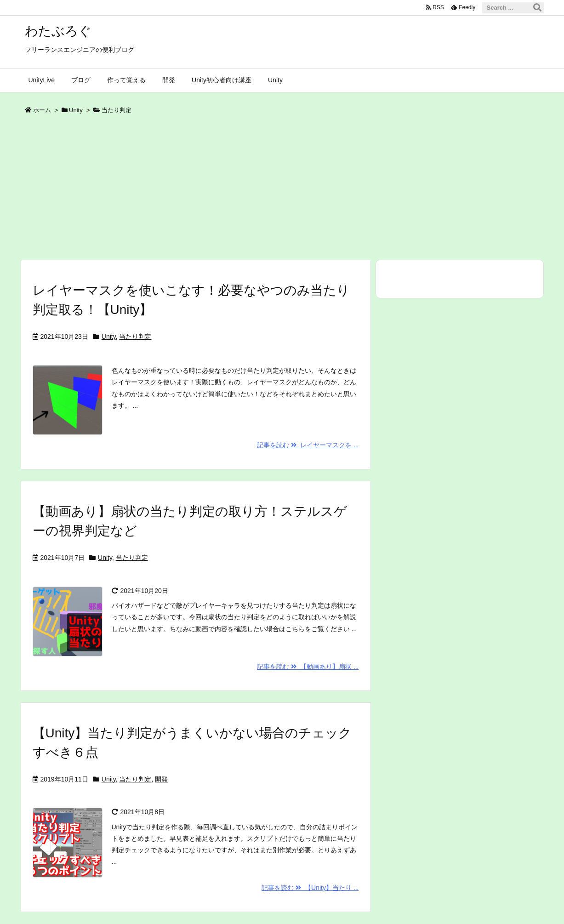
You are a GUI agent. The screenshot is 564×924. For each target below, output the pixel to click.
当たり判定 (135, 337)
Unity (76, 110)
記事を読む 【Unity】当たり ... (310, 888)
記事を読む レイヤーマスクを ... (308, 445)
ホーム (42, 110)
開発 (161, 779)
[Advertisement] (282, 190)
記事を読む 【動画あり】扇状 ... (308, 667)
